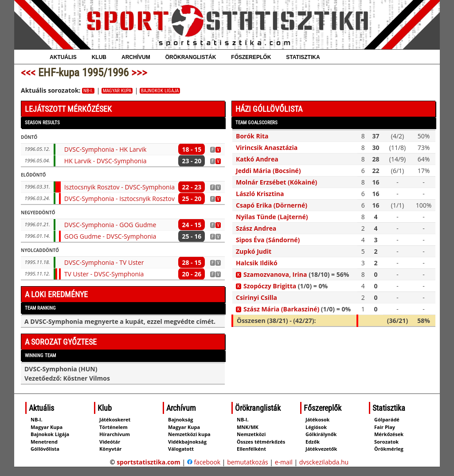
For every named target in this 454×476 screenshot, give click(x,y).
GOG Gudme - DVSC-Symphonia (110, 236)
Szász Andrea (256, 228)
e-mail (284, 462)
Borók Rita (252, 136)
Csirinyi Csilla (256, 297)
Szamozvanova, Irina (275, 274)
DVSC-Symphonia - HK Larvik (106, 149)
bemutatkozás (248, 462)
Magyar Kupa (117, 91)
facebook (204, 462)
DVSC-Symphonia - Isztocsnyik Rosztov (119, 199)
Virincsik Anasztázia (267, 148)
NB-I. (88, 91)
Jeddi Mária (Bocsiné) (268, 171)
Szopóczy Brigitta (270, 286)
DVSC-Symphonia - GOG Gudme (110, 225)
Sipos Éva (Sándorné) (268, 240)
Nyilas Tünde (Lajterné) (272, 217)
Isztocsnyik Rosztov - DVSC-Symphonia (119, 187)
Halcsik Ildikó (257, 263)
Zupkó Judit (254, 251)
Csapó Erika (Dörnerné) (272, 205)
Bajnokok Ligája (160, 91)
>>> (139, 73)
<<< (28, 73)
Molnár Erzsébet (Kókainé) (276, 182)
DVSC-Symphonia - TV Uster (104, 262)
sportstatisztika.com (149, 462)
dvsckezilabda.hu (324, 462)
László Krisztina (260, 194)
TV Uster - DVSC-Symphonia (104, 274)
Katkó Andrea (257, 159)
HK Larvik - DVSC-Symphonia (106, 161)
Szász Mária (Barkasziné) (281, 309)
